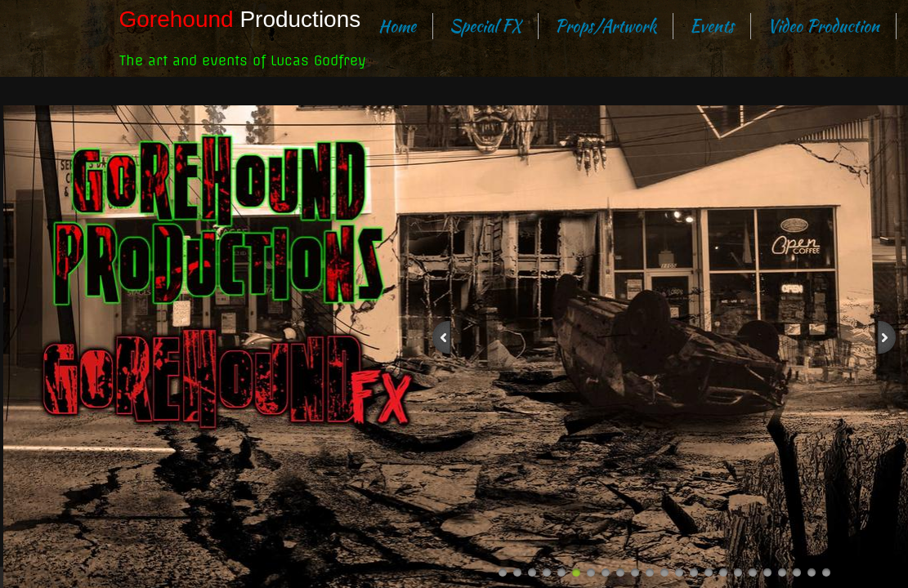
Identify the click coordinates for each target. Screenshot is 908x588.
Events (712, 26)
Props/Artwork (606, 26)
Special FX (485, 26)
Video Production (823, 26)
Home (397, 26)
